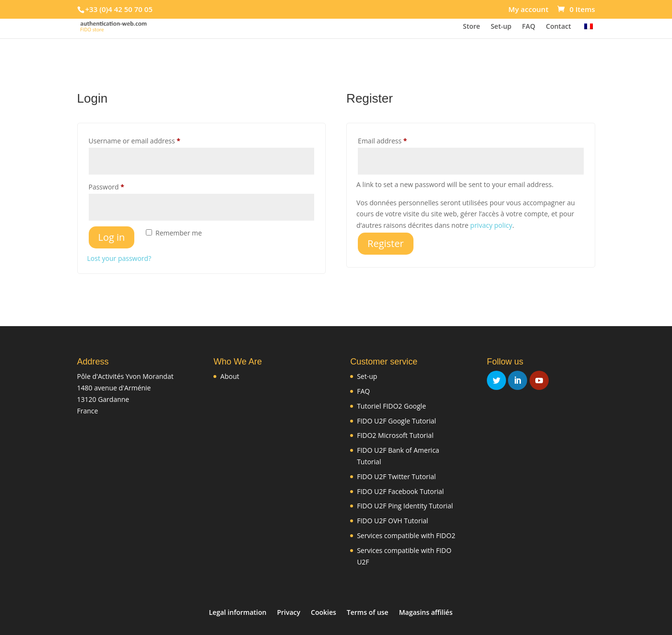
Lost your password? (119, 258)
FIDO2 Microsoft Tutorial (395, 435)
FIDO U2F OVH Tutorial (392, 521)
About (230, 376)
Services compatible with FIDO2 (406, 535)
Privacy (289, 612)
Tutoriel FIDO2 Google (391, 406)
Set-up (501, 27)
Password (121, 186)
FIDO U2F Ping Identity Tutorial (405, 506)
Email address (396, 140)
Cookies (324, 612)
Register (386, 243)
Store (472, 27)
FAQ (529, 27)
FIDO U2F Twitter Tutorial (396, 476)
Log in (112, 237)
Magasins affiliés (426, 612)
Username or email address (149, 140)
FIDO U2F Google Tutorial (396, 421)
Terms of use (368, 612)
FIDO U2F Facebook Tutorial (400, 491)
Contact (558, 27)
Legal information (238, 612)
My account (529, 10)
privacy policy (491, 225)
